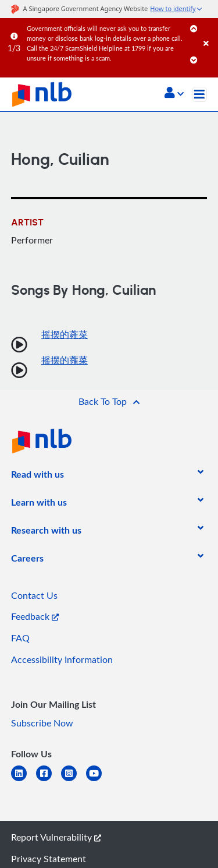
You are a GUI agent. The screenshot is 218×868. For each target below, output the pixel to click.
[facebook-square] (49, 780)
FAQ (20, 638)
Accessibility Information (62, 659)
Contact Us (34, 595)
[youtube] (99, 780)
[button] (174, 94)
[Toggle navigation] (199, 94)
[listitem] (37, 477)
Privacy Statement (49, 859)
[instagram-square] (74, 780)
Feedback (35, 616)
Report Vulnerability (56, 837)
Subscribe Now (42, 723)
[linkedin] (24, 780)
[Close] (209, 32)
